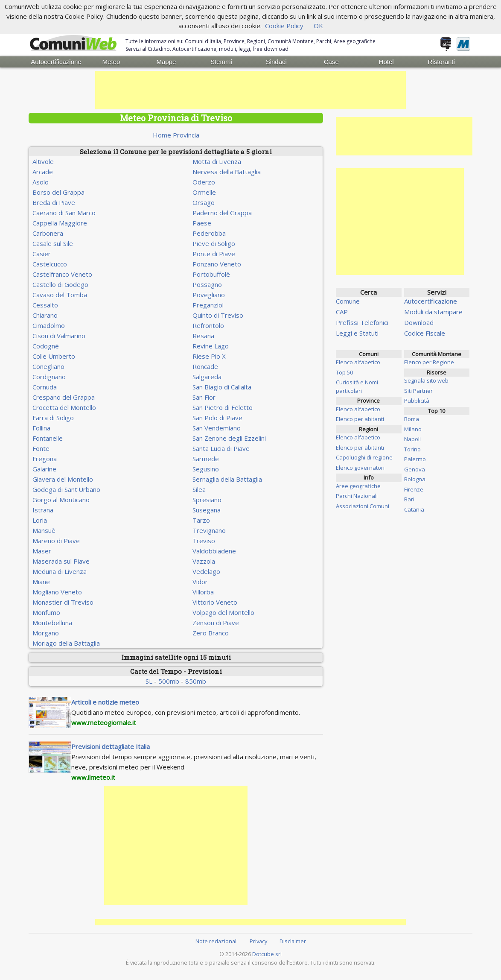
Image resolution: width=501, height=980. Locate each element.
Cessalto (45, 305)
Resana (203, 336)
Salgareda (207, 377)
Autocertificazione (56, 62)
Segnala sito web (426, 380)
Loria (40, 520)
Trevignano (209, 530)
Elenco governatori (360, 468)
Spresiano (207, 500)
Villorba (203, 592)
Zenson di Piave (216, 623)
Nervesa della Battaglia (227, 172)
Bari (409, 499)
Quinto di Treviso (218, 315)
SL (149, 681)
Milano (413, 429)
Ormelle (204, 192)
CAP (342, 312)
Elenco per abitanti (360, 419)
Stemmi (221, 62)
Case (331, 62)
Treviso (204, 541)
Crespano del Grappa (64, 397)
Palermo (415, 459)
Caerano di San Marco (64, 213)
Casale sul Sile (53, 243)
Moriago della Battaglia (66, 643)
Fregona (45, 459)
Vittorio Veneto (215, 602)
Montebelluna (52, 623)
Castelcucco (50, 264)
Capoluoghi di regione (364, 457)
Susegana (207, 510)
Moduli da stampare (433, 312)
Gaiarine (44, 469)
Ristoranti (441, 62)
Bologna (415, 479)
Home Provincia (176, 135)
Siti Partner (418, 391)
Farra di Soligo (53, 418)
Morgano (46, 633)
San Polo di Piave (217, 418)
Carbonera (48, 233)
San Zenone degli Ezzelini (229, 438)
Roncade (205, 366)
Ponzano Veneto (217, 264)
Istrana (43, 510)
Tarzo (201, 520)
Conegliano (48, 366)
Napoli (412, 439)
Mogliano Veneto (57, 592)
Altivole (43, 161)
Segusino (206, 469)
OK (318, 26)
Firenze (414, 489)
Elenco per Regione (429, 362)
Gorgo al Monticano (61, 500)
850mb (196, 681)
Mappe (166, 62)
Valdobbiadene (214, 551)
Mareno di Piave (56, 541)
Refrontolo (208, 325)
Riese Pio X (209, 356)
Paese (202, 223)
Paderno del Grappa (222, 213)
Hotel (386, 62)
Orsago (204, 202)
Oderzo (204, 182)
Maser (42, 551)
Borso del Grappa (58, 192)
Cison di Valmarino (59, 336)
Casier (42, 254)
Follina (41, 428)
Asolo (41, 182)
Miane (41, 582)
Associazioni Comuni (363, 506)
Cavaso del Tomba (60, 295)
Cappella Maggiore (60, 223)
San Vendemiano (217, 428)
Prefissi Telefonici (362, 322)
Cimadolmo (49, 325)
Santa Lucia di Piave (221, 448)
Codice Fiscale (425, 333)
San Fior (204, 397)
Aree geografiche (358, 486)
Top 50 (344, 372)
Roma (412, 419)
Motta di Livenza (217, 161)
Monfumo (46, 612)
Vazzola (204, 561)
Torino (412, 449)
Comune (348, 301)
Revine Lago (211, 346)
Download (419, 322)
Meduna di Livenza (60, 571)
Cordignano (49, 377)
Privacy (258, 941)
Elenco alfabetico (358, 362)
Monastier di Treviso (63, 602)
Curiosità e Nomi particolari (357, 386)
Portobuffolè (211, 274)
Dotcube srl (267, 954)
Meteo (111, 62)
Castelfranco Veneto (62, 274)
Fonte (41, 448)
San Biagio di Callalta (222, 387)
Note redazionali (217, 941)
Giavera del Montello (63, 479)
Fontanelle (48, 438)
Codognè (46, 346)
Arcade (43, 172)
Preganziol (208, 305)
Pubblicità (417, 401)
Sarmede (206, 459)
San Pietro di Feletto (223, 407)
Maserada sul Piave (61, 561)
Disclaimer (293, 941)
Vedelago (206, 571)
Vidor (200, 582)
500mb (169, 681)
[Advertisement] (250, 90)
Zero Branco (211, 633)
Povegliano (209, 295)
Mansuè (44, 530)
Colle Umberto (54, 356)
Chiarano (45, 315)
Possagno (207, 284)
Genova (415, 469)
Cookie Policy (284, 26)
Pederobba (209, 233)
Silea (199, 489)
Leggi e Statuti (357, 333)
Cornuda (45, 387)
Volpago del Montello (223, 612)
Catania (414, 509)
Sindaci (276, 62)
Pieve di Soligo (214, 243)
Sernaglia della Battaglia (227, 479)
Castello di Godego (60, 284)
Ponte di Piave (214, 254)
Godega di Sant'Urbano (66, 489)
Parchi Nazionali (357, 496)
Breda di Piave (54, 202)
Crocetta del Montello (64, 407)
